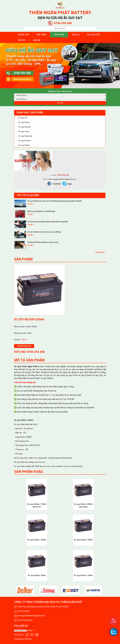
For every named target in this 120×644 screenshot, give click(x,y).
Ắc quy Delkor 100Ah (83, 540)
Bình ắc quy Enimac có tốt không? (41, 211)
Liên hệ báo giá (24, 346)
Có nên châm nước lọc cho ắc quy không (44, 232)
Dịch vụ (76, 35)
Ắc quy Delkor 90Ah (37, 575)
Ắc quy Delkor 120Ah (83, 575)
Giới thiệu (41, 35)
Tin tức (22, 40)
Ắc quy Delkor (23, 145)
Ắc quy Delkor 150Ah (37, 540)
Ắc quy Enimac (24, 127)
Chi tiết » (31, 204)
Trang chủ (23, 35)
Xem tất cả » (100, 252)
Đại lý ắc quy (94, 35)
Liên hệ (37, 40)
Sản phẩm (59, 35)
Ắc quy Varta (23, 131)
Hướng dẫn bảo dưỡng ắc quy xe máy (43, 242)
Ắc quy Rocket (24, 141)
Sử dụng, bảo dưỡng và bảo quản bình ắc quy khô (48, 222)
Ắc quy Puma (23, 122)
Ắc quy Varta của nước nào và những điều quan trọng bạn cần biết (55, 201)
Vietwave (28, 639)
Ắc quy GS (22, 118)
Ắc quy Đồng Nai (25, 136)
